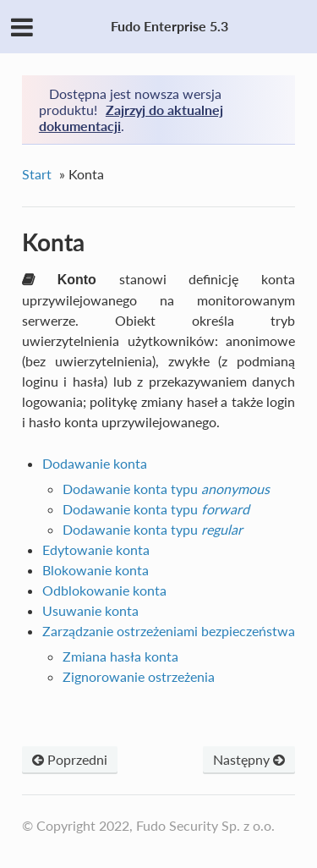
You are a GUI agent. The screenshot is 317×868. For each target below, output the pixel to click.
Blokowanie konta (96, 570)
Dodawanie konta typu (166, 489)
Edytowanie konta (96, 549)
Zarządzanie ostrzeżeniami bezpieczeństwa (169, 631)
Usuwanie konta (90, 610)
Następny (249, 759)
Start (37, 174)
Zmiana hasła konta (120, 656)
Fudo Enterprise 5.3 (169, 26)
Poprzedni (70, 759)
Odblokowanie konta (104, 590)
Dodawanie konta (95, 463)
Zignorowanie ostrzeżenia (139, 676)
